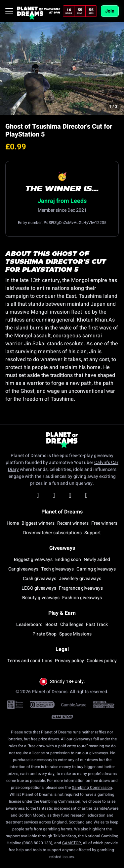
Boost (51, 624)
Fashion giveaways (82, 598)
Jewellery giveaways (80, 579)
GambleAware (106, 808)
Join (110, 11)
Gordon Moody (32, 815)
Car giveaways (23, 569)
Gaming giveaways (96, 569)
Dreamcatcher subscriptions (52, 533)
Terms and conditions (30, 661)
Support (93, 533)
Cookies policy (102, 661)
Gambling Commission (92, 788)
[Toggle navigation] (9, 11)
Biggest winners (38, 523)
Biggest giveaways (33, 559)
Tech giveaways (57, 569)
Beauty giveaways (41, 598)
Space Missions (75, 634)
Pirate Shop (44, 634)
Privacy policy (69, 661)
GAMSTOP (72, 843)
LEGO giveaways (39, 588)
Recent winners (73, 523)
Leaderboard (29, 624)
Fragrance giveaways (81, 588)
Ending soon (68, 559)
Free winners (104, 523)
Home (13, 523)
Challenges (72, 624)
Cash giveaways (40, 579)
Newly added (97, 559)
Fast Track (97, 624)
